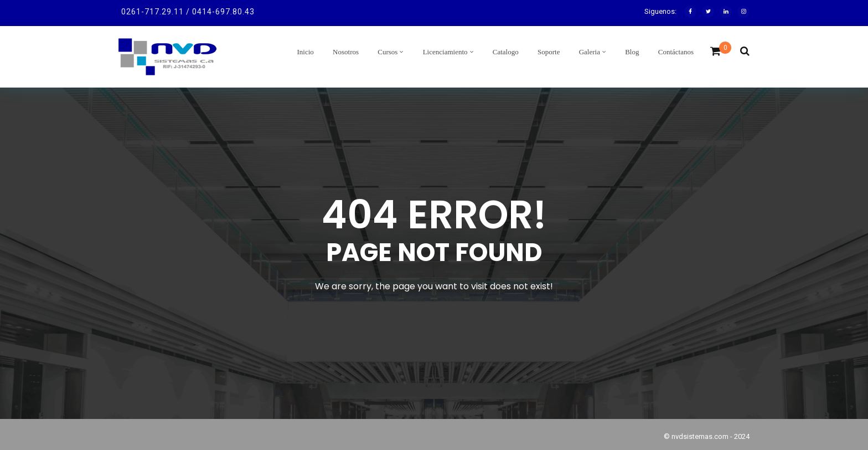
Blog (632, 52)
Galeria (590, 52)
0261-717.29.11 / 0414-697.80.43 (188, 12)
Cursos (387, 52)
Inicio (306, 52)
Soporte (549, 52)
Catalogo (506, 52)
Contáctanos (676, 52)
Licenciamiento (445, 52)
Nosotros (346, 52)
